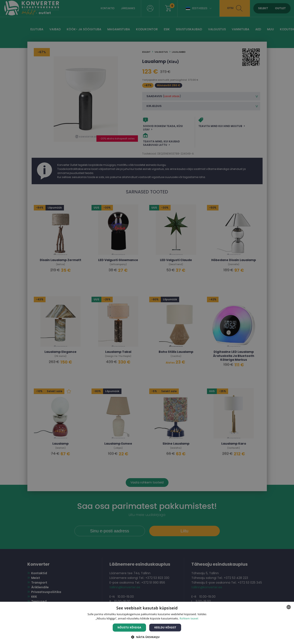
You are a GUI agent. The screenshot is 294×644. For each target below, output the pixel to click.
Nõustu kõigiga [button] (129, 627)
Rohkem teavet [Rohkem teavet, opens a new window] (189, 618)
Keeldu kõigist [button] (165, 627)
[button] (147, 637)
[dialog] (147, 322)
